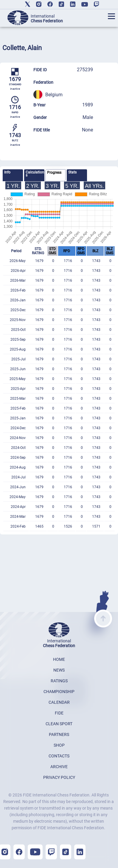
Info (7, 172)
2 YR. (33, 186)
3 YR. (53, 186)
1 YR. (13, 186)
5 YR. (72, 186)
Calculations (35, 174)
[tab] (13, 175)
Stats (72, 172)
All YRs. (94, 186)
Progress (54, 173)
